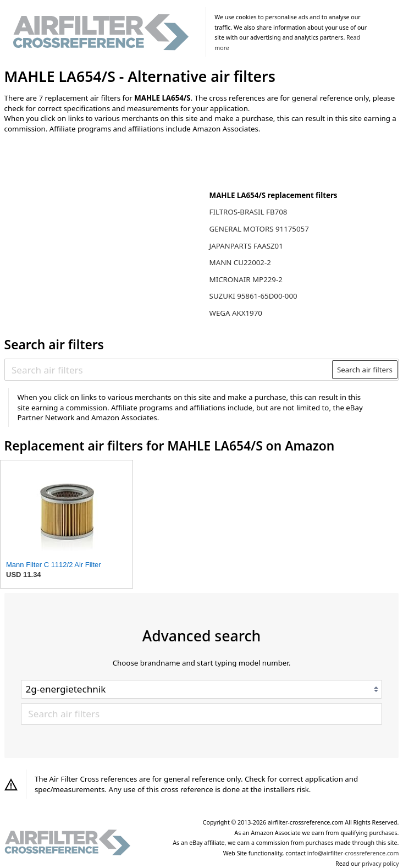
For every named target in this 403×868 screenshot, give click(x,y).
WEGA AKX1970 (236, 313)
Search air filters (365, 370)
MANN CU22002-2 (240, 262)
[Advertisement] (95, 214)
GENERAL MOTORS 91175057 (259, 229)
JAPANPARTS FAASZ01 (246, 246)
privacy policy (380, 864)
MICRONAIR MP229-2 (246, 279)
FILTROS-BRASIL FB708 (249, 212)
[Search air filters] (169, 370)
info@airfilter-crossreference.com (353, 853)
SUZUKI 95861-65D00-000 (253, 296)
